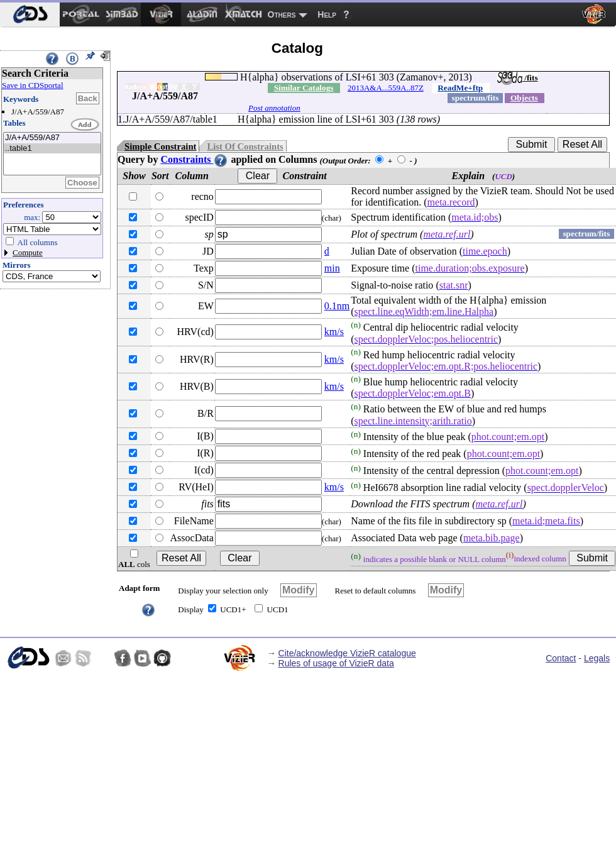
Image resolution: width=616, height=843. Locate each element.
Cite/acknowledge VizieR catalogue (347, 653)
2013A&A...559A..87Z (386, 88)
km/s (334, 332)
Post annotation (274, 108)
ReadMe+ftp (460, 88)
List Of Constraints (245, 146)
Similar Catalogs (304, 88)
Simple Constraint (160, 146)
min (332, 268)
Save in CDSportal (33, 85)
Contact (561, 658)
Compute (28, 252)
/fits (518, 78)
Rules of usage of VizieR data (336, 663)
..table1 (52, 149)
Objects (524, 98)
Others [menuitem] (282, 14)
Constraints (194, 159)
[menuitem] (30, 14)
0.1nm (337, 306)
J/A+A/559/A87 (52, 138)
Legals (597, 658)
